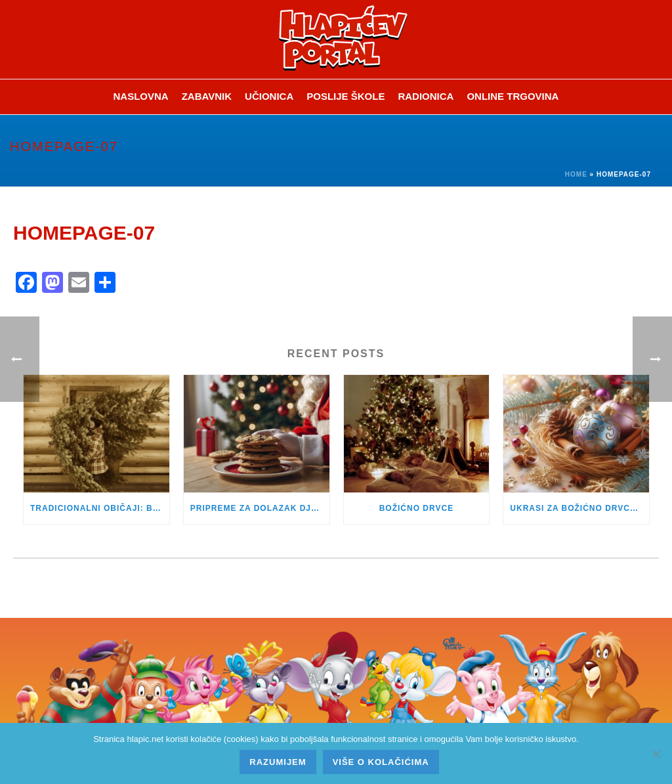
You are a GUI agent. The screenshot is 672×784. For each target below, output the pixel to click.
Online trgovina (513, 96)
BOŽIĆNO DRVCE (416, 508)
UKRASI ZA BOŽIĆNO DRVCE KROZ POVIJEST (579, 508)
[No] (656, 754)
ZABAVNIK (207, 96)
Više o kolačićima (381, 762)
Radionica (426, 96)
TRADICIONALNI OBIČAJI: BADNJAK (100, 508)
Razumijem (278, 762)
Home (576, 174)
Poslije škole (346, 96)
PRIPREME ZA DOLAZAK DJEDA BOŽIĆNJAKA (260, 508)
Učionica (269, 96)
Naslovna (141, 96)
